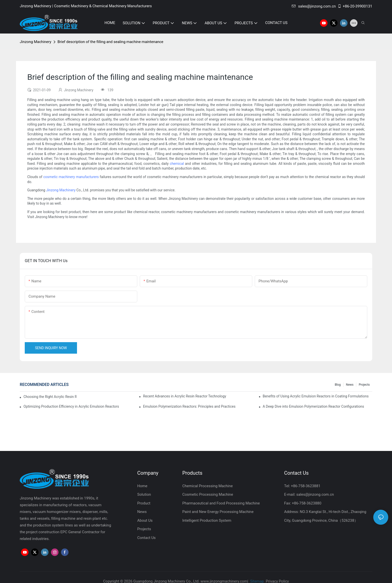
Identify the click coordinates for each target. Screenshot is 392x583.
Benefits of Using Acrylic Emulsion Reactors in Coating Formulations (316, 396)
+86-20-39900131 (355, 6)
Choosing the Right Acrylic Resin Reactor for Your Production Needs (50, 397)
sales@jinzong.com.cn (314, 6)
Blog (338, 385)
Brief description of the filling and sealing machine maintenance (110, 42)
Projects (364, 385)
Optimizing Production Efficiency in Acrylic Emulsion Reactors (71, 406)
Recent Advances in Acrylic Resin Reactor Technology (184, 396)
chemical (177, 164)
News (350, 385)
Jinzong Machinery (35, 42)
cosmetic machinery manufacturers (71, 177)
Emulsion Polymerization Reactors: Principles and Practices (189, 406)
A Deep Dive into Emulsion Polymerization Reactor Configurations (313, 406)
